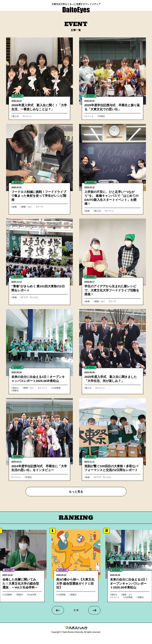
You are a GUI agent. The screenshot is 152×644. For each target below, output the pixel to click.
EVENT (18, 96)
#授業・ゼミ (26, 207)
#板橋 (14, 207)
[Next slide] (94, 610)
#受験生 (15, 391)
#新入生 (15, 116)
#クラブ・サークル (29, 297)
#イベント (27, 116)
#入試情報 (56, 388)
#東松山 (15, 388)
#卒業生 (101, 116)
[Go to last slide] (58, 610)
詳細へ (40, 79)
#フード (40, 207)
